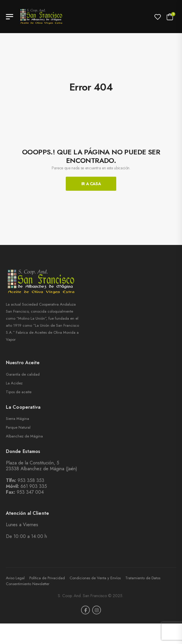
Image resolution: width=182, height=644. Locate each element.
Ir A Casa (91, 184)
